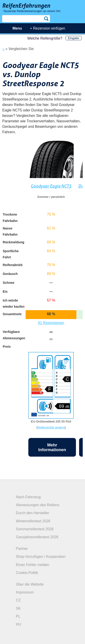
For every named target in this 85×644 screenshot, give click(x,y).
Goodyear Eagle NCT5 (51, 186)
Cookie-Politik (27, 573)
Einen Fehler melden (33, 565)
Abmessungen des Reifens (38, 505)
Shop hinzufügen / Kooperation (41, 557)
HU (18, 624)
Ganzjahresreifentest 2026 (37, 537)
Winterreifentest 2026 (33, 521)
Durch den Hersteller (33, 513)
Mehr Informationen (52, 447)
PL (18, 616)
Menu (17, 28)
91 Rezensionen (51, 323)
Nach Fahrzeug (28, 497)
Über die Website (30, 584)
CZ (18, 600)
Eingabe (74, 38)
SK (18, 608)
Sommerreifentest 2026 (35, 529)
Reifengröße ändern (51, 427)
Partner (22, 549)
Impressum (25, 592)
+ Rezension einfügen (47, 28)
